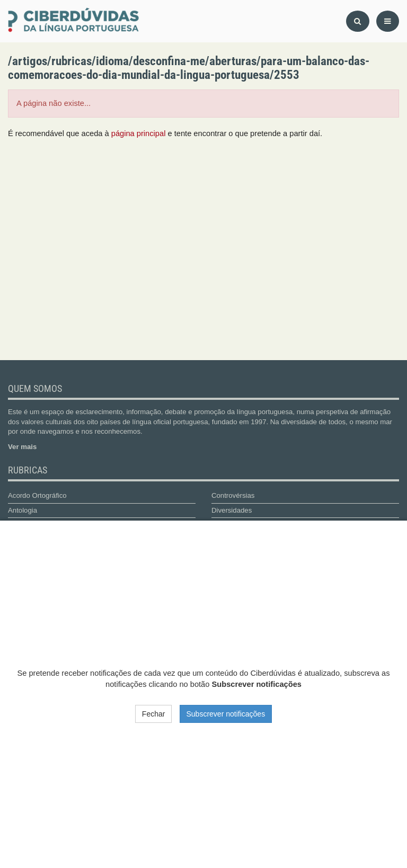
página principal (139, 133)
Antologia (23, 510)
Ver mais (22, 447)
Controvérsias (233, 495)
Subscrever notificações (226, 714)
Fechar (154, 714)
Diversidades (232, 510)
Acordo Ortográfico (37, 495)
